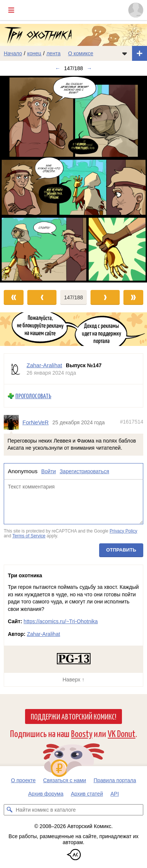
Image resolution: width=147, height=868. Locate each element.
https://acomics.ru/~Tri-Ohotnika (61, 621)
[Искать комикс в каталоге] (9, 810)
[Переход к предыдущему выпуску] (18, 179)
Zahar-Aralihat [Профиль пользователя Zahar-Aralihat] (44, 365)
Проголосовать (33, 396)
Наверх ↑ (73, 680)
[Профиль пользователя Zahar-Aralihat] (15, 369)
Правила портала (115, 780)
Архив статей (87, 794)
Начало (13, 53)
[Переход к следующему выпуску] (73, 179)
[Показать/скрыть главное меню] (11, 10)
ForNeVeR (36, 422)
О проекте (23, 780)
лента (53, 53)
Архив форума (46, 794)
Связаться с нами (65, 780)
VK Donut (122, 733)
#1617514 (132, 422)
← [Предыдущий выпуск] (58, 68)
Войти (48, 471)
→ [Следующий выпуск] (89, 68)
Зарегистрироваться (84, 471)
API (115, 794)
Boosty (82, 733)
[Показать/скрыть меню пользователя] (136, 10)
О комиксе (81, 53)
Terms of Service (29, 536)
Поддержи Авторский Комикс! (73, 716)
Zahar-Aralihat (44, 634)
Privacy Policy (123, 531)
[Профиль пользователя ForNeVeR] (13, 422)
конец (34, 53)
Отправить (121, 550)
